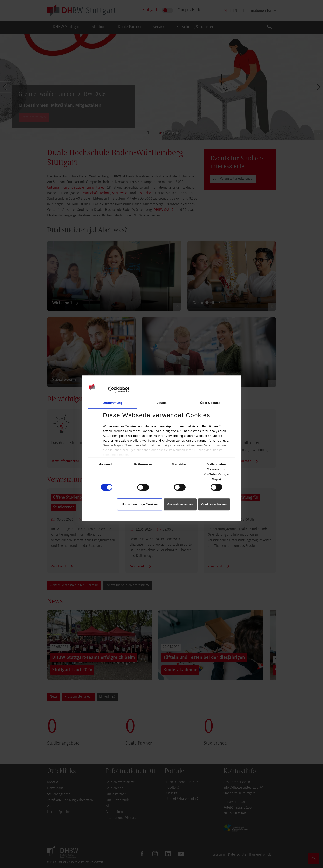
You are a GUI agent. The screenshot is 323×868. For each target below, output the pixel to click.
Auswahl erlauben (180, 504)
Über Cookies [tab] (210, 403)
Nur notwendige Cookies (140, 504)
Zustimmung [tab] (113, 403)
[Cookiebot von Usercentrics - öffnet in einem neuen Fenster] (111, 389)
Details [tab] (161, 403)
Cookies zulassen (214, 504)
